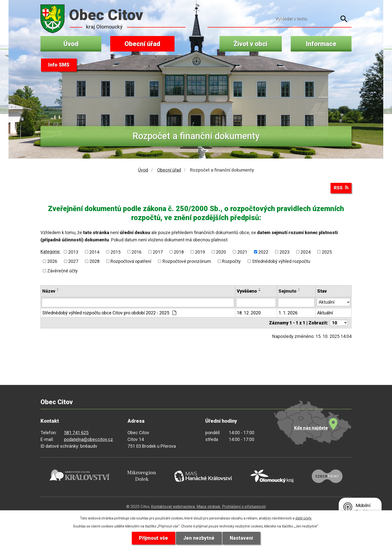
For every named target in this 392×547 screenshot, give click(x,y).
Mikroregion (137, 476)
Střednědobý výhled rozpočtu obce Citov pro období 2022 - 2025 (109, 313)
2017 (158, 252)
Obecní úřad (142, 44)
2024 (305, 252)
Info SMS (59, 65)
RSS (341, 188)
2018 (179, 252)
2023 (284, 252)
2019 (200, 252)
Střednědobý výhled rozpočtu (281, 262)
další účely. (304, 518)
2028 (94, 262)
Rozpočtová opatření (131, 262)
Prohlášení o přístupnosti (244, 505)
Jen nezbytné (199, 538)
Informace (321, 44)
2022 (263, 252)
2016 (136, 252)
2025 (327, 252)
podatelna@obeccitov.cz (88, 440)
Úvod (71, 44)
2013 (73, 252)
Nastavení (242, 538)
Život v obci (250, 44)
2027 (73, 262)
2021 (242, 252)
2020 (221, 252)
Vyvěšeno (247, 291)
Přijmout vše (153, 538)
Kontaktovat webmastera (173, 505)
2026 (52, 262)
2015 (115, 252)
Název (49, 291)
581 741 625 (76, 433)
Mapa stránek (208, 505)
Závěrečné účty (62, 271)
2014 (94, 252)
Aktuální (325, 313)
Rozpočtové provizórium (187, 262)
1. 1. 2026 (288, 313)
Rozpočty (231, 262)
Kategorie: (50, 252)
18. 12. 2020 (249, 313)
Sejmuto (287, 291)
